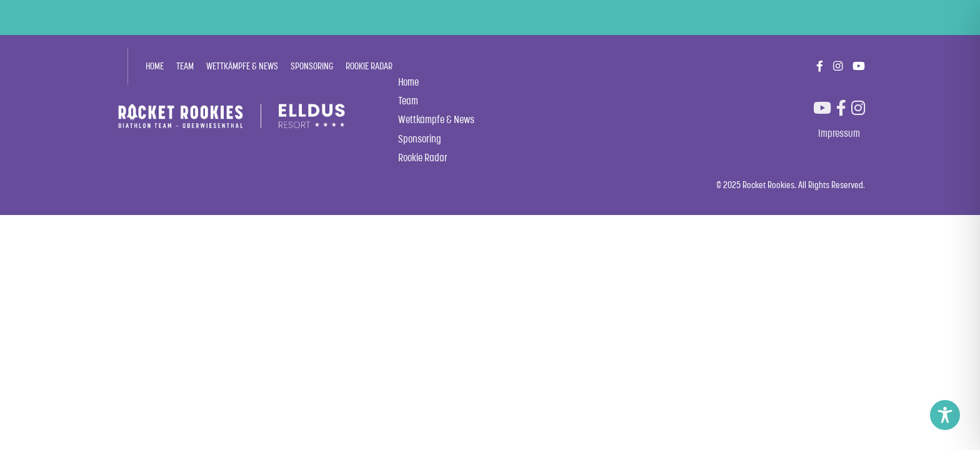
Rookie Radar (369, 66)
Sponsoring (312, 66)
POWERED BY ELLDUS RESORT (490, 17)
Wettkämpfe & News (242, 66)
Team (185, 66)
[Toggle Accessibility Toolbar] (945, 415)
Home (155, 66)
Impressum (839, 133)
